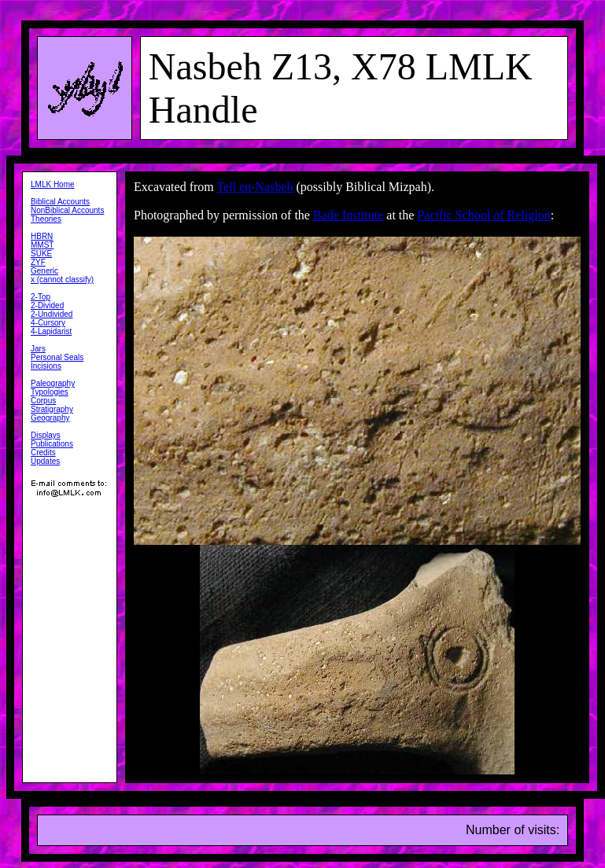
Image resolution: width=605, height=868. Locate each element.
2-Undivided (52, 314)
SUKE (41, 254)
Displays (46, 435)
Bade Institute (348, 215)
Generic (44, 271)
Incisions (46, 366)
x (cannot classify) (62, 280)
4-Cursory (48, 323)
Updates (45, 461)
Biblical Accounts (60, 202)
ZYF (38, 262)
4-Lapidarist (51, 331)
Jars (38, 349)
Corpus (43, 401)
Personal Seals (57, 357)
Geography (50, 418)
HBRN (42, 236)
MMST (42, 245)
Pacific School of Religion (483, 215)
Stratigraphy (52, 409)
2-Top (41, 297)
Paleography (53, 383)
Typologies (50, 392)
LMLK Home (53, 184)
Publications (52, 444)
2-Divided (47, 305)
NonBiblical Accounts (67, 210)
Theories (46, 219)
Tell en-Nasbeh (255, 187)
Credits (43, 452)
